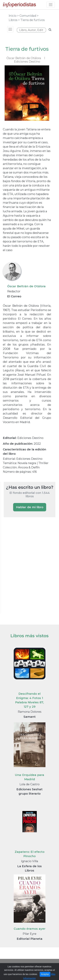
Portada (13, 966)
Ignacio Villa (30, 861)
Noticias (25, 966)
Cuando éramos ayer (30, 929)
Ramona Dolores (30, 712)
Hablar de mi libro (30, 507)
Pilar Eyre (29, 934)
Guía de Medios (42, 966)
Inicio (13, 16)
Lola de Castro (29, 784)
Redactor (14, 291)
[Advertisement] (25, 569)
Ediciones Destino (27, 62)
